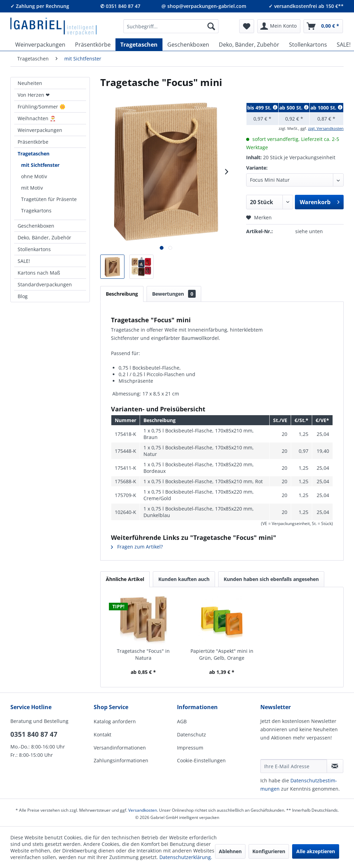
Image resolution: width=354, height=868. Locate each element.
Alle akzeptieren (316, 851)
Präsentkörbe (33, 142)
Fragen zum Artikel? (137, 547)
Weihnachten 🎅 (37, 118)
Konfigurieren (269, 851)
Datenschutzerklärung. (186, 857)
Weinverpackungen (40, 130)
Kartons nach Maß (39, 273)
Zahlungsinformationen (121, 760)
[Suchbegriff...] (171, 26)
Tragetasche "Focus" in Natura (143, 654)
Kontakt (103, 735)
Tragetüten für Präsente (49, 199)
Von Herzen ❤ (34, 95)
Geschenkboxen (36, 226)
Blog (23, 296)
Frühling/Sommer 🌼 (41, 107)
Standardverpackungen (45, 284)
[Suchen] (211, 26)
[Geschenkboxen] (188, 45)
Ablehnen (230, 851)
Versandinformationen (120, 748)
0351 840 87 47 (34, 734)
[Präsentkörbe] (93, 45)
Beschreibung (122, 294)
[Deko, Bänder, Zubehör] (249, 45)
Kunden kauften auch (184, 579)
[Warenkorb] (323, 26)
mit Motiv (32, 188)
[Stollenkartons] (308, 45)
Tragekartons (36, 211)
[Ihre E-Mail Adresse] (294, 766)
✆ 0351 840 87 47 (120, 6)
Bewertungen (174, 294)
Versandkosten (143, 810)
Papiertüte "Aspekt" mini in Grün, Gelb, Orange (222, 654)
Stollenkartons (34, 249)
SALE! (24, 261)
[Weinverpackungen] (40, 45)
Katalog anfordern (115, 721)
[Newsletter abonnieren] (335, 766)
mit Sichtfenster (40, 165)
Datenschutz (192, 735)
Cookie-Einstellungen (201, 760)
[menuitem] (171, 26)
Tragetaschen (34, 154)
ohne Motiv (34, 176)
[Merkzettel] (247, 26)
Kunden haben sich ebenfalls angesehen (271, 579)
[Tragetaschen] (139, 45)
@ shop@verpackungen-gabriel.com (204, 6)
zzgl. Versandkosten (326, 128)
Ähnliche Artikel (125, 579)
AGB (182, 721)
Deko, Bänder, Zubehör (44, 237)
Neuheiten (30, 83)
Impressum (190, 748)
